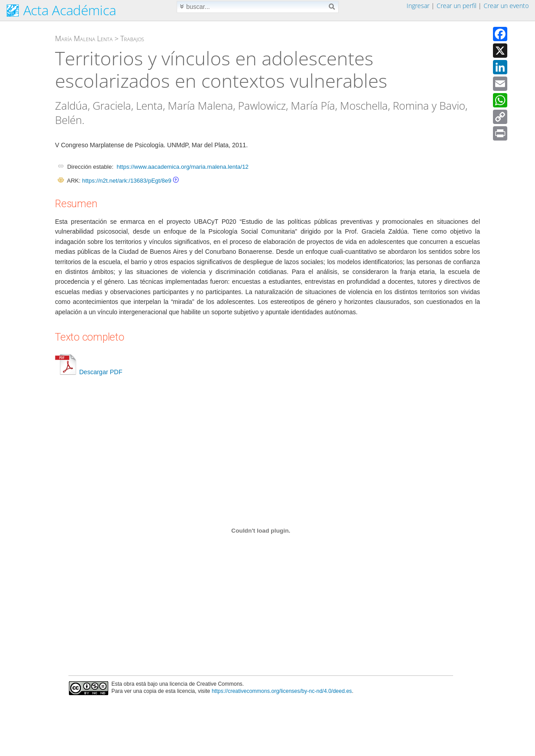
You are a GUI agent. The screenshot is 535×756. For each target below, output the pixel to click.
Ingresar (418, 6)
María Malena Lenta (84, 38)
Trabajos (132, 38)
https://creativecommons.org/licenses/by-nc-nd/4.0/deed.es (282, 691)
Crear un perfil (456, 6)
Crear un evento (506, 6)
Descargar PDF (89, 372)
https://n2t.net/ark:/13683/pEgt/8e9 (126, 181)
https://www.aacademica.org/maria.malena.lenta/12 (183, 167)
